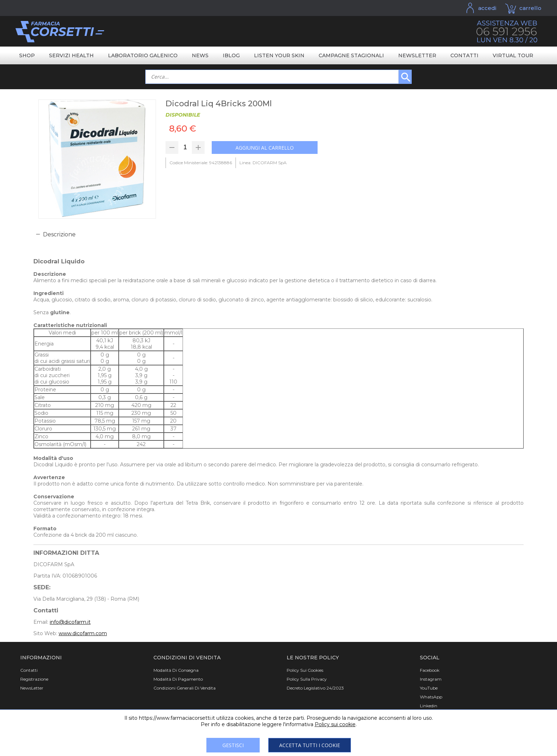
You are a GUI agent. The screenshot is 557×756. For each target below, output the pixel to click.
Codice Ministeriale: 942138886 (201, 163)
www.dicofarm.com (83, 633)
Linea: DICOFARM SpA (263, 163)
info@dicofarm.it (70, 622)
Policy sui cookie (335, 724)
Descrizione (59, 234)
